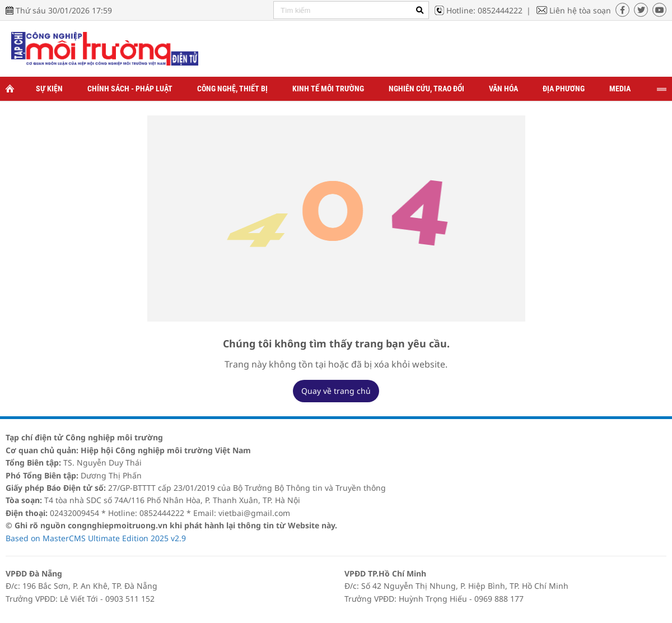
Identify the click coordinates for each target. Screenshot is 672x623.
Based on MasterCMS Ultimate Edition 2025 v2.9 (96, 538)
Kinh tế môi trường (328, 89)
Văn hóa (503, 89)
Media (620, 89)
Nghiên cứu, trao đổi (426, 89)
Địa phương (564, 89)
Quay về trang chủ (336, 391)
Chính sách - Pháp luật (130, 89)
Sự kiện (49, 89)
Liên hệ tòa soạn (580, 10)
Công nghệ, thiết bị (232, 89)
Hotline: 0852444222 (484, 10)
